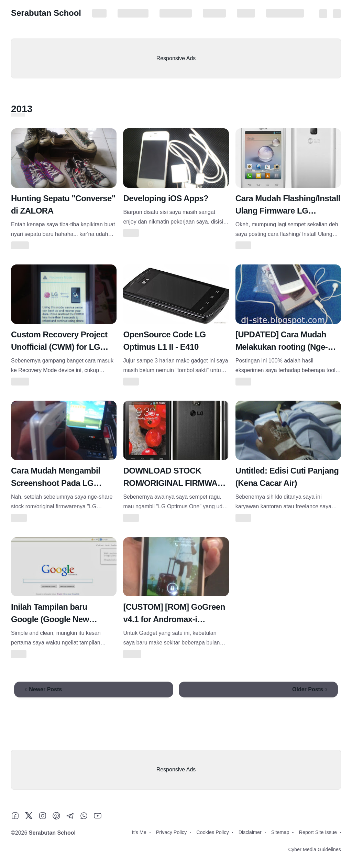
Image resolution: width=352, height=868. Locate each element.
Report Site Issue (285, 13)
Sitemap (246, 13)
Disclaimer (214, 13)
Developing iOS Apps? (166, 198)
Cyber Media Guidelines (315, 849)
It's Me (99, 13)
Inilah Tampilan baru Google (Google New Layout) (50, 619)
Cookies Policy (176, 13)
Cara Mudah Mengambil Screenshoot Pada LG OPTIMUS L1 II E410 (56, 483)
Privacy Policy (133, 13)
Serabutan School (46, 13)
